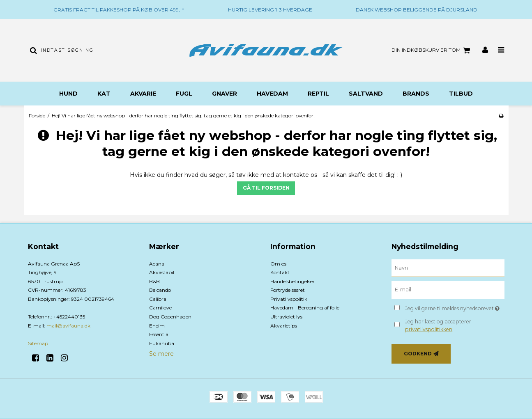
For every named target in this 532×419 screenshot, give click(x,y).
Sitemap (38, 343)
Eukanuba (162, 343)
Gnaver (225, 94)
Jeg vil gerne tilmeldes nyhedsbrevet (455, 307)
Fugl (184, 94)
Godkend (418, 354)
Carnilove (160, 308)
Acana (157, 264)
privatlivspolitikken (429, 329)
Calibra (158, 299)
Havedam (272, 94)
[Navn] (448, 268)
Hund (68, 94)
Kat (104, 94)
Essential (159, 334)
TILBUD (461, 94)
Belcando (160, 290)
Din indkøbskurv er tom (432, 50)
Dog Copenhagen (170, 317)
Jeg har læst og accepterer (438, 325)
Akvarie (143, 94)
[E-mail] (448, 290)
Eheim (157, 326)
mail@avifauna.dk (68, 326)
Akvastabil (162, 272)
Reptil (318, 94)
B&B (154, 281)
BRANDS (416, 94)
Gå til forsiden (266, 188)
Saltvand (366, 94)
